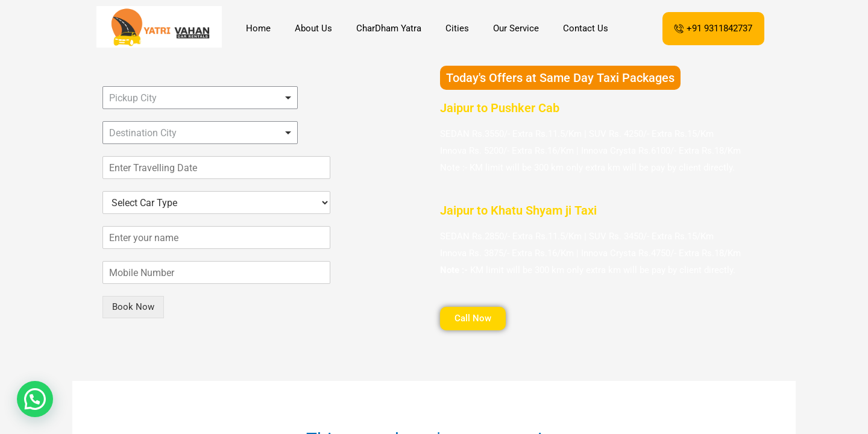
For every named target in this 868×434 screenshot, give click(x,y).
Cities (457, 28)
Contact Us (586, 28)
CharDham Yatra (389, 28)
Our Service (516, 28)
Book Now (133, 307)
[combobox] (200, 98)
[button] (35, 399)
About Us (313, 28)
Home (258, 28)
